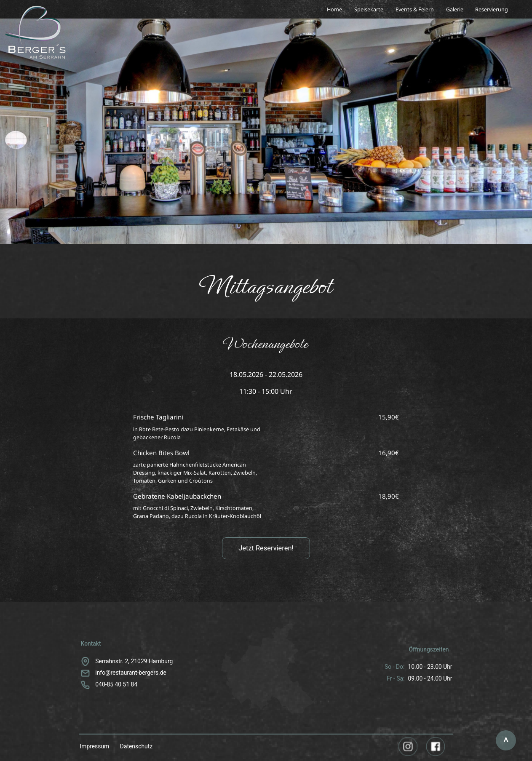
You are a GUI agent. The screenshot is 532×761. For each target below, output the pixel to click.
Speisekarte (369, 9)
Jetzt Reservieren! (266, 548)
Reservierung (492, 9)
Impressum (94, 746)
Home (334, 9)
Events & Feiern (415, 9)
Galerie (455, 9)
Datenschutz (136, 746)
